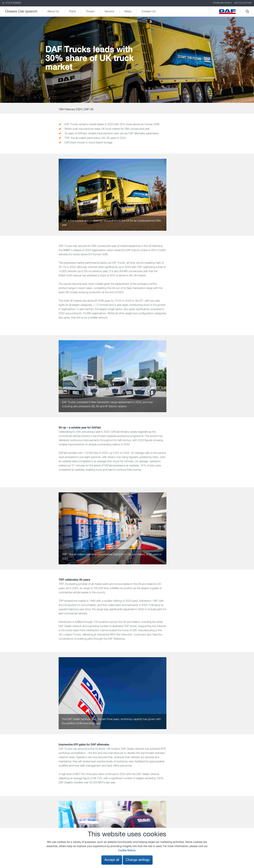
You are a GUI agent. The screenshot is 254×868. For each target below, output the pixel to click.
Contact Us (149, 11)
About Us (53, 11)
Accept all (112, 860)
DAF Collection (243, 3)
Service (109, 11)
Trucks (90, 11)
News (128, 11)
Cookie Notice (127, 851)
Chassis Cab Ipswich (21, 11)
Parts (73, 11)
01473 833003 (12, 3)
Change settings (138, 860)
